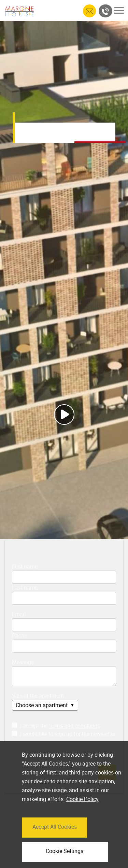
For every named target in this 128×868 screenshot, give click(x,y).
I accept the (56, 726)
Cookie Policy (82, 810)
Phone (20, 635)
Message (23, 662)
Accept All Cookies (55, 838)
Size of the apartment (38, 696)
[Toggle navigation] (119, 10)
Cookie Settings (65, 862)
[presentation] (48, 751)
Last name (25, 588)
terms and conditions (75, 726)
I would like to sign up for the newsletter (64, 734)
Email (19, 614)
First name (25, 566)
